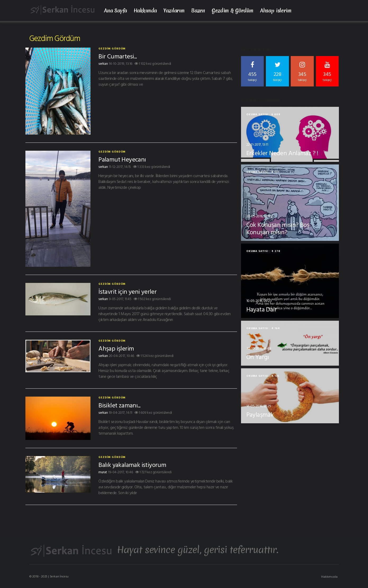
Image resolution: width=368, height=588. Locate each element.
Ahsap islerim (276, 11)
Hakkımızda (329, 576)
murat (103, 472)
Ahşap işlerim (116, 348)
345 (302, 72)
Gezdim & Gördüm (232, 11)
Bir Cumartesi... (117, 56)
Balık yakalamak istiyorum (132, 465)
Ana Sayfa (115, 11)
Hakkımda (145, 11)
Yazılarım (174, 11)
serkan (103, 63)
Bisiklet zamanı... (119, 405)
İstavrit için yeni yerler (128, 291)
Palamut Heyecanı (122, 159)
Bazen (198, 11)
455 (253, 72)
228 (277, 72)
